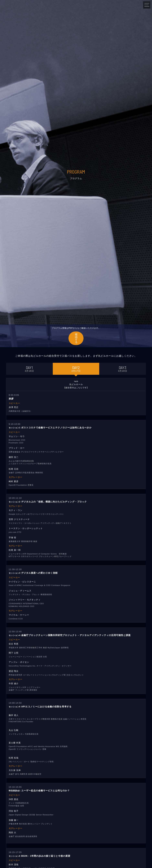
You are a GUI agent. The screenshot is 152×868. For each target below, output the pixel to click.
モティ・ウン (16, 510)
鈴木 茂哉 (14, 865)
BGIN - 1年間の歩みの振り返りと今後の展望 (40, 856)
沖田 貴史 (14, 799)
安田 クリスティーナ (19, 519)
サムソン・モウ (17, 436)
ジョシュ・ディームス (20, 591)
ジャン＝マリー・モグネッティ (25, 600)
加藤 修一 (14, 820)
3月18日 (123, 369)
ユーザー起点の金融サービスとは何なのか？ (39, 790)
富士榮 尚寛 (15, 743)
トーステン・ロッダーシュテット (26, 528)
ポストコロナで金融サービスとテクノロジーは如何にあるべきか (50, 428)
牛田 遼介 (14, 684)
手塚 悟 (13, 538)
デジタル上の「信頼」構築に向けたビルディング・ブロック (48, 502)
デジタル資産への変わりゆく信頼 (33, 573)
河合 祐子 (14, 811)
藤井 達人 (14, 715)
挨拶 (11, 399)
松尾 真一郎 (15, 550)
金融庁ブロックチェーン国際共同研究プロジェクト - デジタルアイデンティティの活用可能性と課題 (70, 635)
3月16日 (29, 369)
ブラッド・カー (17, 448)
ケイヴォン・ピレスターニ (22, 582)
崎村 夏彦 (14, 481)
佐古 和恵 (14, 644)
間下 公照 (14, 653)
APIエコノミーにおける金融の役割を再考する (40, 707)
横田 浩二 (14, 457)
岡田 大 (13, 833)
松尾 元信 (14, 469)
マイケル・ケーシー (19, 615)
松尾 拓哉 (14, 758)
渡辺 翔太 (14, 671)
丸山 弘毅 (14, 730)
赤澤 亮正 (14, 407)
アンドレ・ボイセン (19, 662)
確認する (76, 342)
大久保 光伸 (15, 770)
